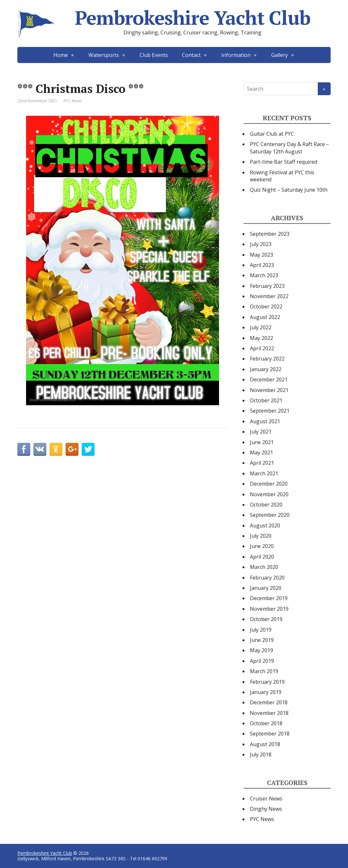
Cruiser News (266, 799)
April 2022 (262, 348)
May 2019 (261, 650)
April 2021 (262, 463)
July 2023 (261, 244)
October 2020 (266, 505)
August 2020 (265, 525)
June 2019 (262, 640)
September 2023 (270, 234)
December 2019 (269, 598)
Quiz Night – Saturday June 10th (289, 190)
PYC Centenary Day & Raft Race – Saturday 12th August (289, 148)
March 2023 (264, 275)
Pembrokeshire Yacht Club (164, 18)
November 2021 (269, 390)
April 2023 (262, 265)
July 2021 (261, 432)
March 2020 (264, 567)
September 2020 (270, 515)
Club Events (154, 55)
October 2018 (266, 723)
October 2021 (266, 400)
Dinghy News (266, 809)
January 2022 (266, 369)
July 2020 (261, 536)
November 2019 (269, 609)
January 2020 (266, 588)
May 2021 (261, 452)
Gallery (279, 55)
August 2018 (265, 744)
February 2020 (267, 578)
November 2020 (269, 494)
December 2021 (269, 379)
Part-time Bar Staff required (284, 162)
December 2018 (269, 702)
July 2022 (261, 327)
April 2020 (262, 557)
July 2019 (261, 630)
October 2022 (266, 306)
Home (61, 55)
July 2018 (261, 754)
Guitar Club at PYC (272, 134)
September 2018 (270, 734)
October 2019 (266, 619)
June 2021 (262, 442)
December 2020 (269, 484)
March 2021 (264, 473)
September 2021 (270, 411)
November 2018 (269, 713)
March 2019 (264, 671)
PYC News (73, 101)
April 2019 (262, 661)
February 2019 (267, 682)
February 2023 (267, 286)
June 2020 (262, 546)
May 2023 (261, 255)
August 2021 (265, 421)
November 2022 (269, 296)
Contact (191, 55)
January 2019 (266, 692)
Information (236, 55)
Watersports (104, 55)
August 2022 (265, 317)
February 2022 (267, 359)
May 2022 (261, 338)
